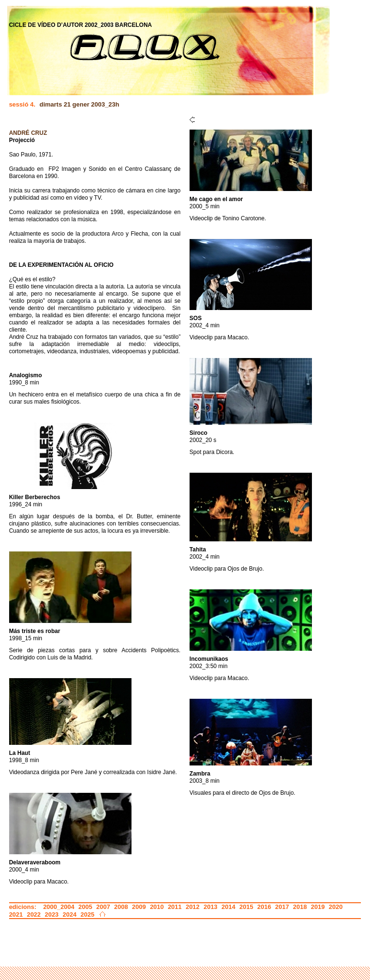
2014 (228, 907)
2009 (139, 907)
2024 (69, 914)
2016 (264, 907)
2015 (246, 907)
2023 (52, 914)
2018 (300, 907)
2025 (88, 914)
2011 (175, 907)
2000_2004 (59, 907)
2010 (157, 907)
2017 (282, 907)
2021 (16, 914)
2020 (336, 907)
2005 (85, 907)
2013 (210, 907)
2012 (193, 907)
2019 (318, 907)
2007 (103, 907)
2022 (34, 914)
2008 (121, 907)
